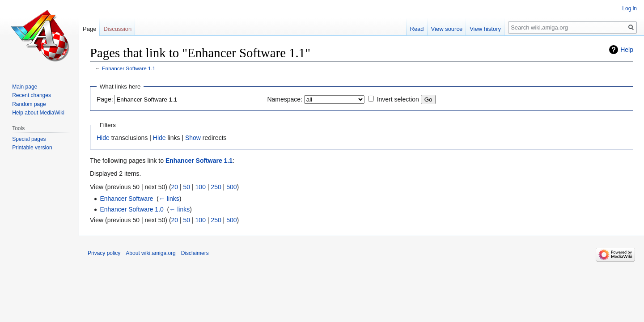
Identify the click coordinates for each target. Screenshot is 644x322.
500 (231, 187)
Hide (103, 138)
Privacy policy (104, 253)
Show (193, 138)
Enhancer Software (126, 199)
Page (89, 29)
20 (175, 187)
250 (216, 187)
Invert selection (398, 99)
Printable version (32, 148)
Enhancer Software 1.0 (131, 209)
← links (169, 199)
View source (447, 29)
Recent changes (32, 95)
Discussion (117, 29)
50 (187, 187)
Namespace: (285, 99)
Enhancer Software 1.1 (129, 68)
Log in (629, 8)
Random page (29, 104)
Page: (105, 99)
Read (417, 29)
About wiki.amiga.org (150, 253)
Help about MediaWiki (38, 113)
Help (627, 50)
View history (485, 29)
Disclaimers (195, 253)
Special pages (29, 139)
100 (201, 187)
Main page (25, 87)
